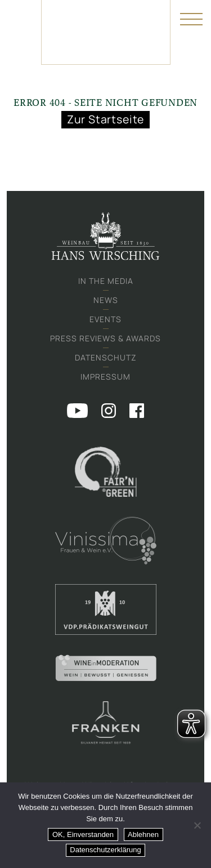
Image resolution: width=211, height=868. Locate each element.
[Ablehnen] (197, 825)
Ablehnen (143, 834)
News (106, 300)
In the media (106, 281)
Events (105, 319)
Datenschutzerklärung (105, 850)
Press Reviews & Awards (105, 338)
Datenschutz (106, 357)
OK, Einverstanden (83, 834)
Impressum (105, 377)
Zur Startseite (105, 119)
